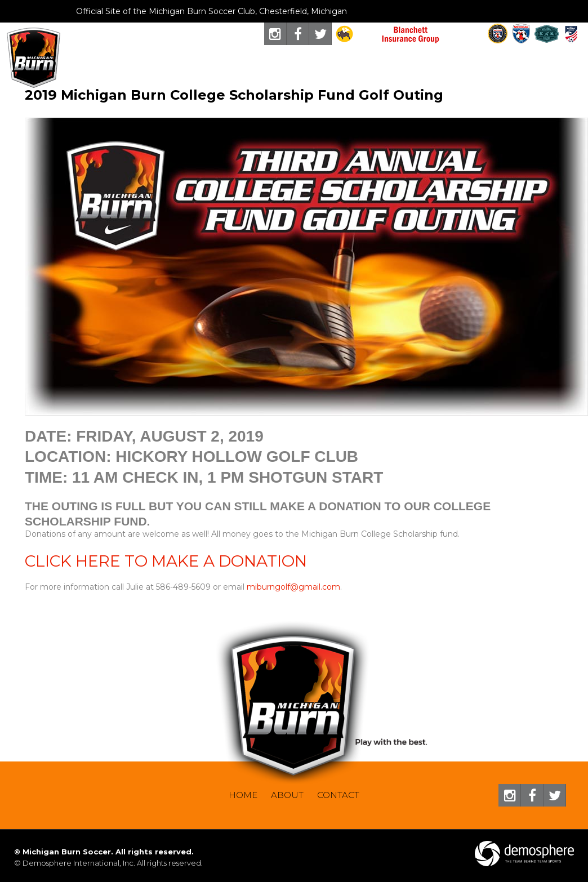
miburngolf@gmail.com (293, 587)
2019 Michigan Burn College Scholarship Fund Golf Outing (234, 95)
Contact (338, 795)
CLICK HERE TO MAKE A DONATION (166, 561)
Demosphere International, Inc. (79, 863)
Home (243, 795)
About (287, 795)
